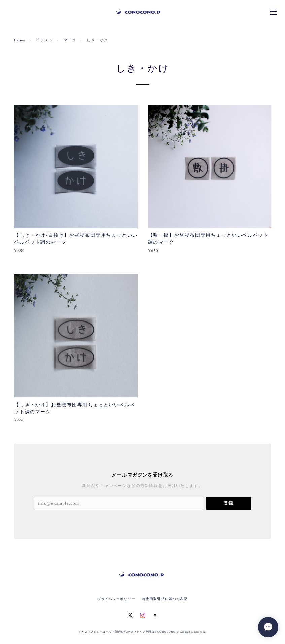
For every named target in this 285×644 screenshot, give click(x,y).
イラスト (44, 40)
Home (20, 40)
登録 (228, 503)
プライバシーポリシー (116, 599)
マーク (70, 40)
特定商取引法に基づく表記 (165, 599)
